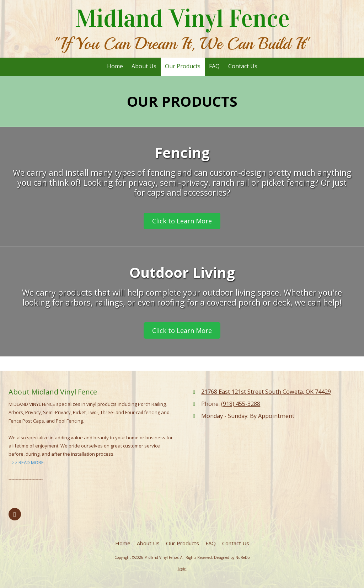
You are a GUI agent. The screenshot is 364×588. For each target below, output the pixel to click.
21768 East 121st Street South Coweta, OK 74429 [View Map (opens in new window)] (266, 392)
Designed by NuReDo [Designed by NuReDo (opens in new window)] (232, 557)
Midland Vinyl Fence (183, 18)
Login (182, 569)
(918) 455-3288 (241, 404)
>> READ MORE (28, 462)
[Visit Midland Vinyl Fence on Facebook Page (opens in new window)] (15, 514)
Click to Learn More (182, 221)
